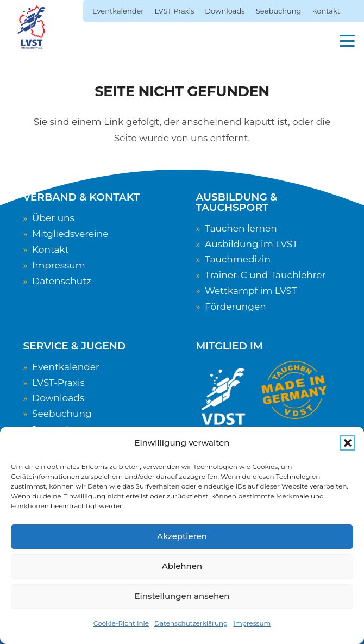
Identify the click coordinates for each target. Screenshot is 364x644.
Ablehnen (182, 566)
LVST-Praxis (58, 383)
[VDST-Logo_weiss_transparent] (223, 396)
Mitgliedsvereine (70, 234)
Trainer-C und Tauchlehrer (265, 275)
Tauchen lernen (241, 228)
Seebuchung (62, 414)
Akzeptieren (182, 536)
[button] (348, 443)
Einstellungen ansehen (182, 596)
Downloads (58, 398)
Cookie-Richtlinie (121, 623)
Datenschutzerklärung (191, 623)
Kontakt (51, 249)
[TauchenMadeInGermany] (294, 390)
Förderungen (236, 307)
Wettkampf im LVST (251, 291)
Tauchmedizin (238, 259)
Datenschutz (62, 281)
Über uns (53, 218)
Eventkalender (66, 367)
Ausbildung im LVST (251, 244)
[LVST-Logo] (32, 27)
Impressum (252, 623)
